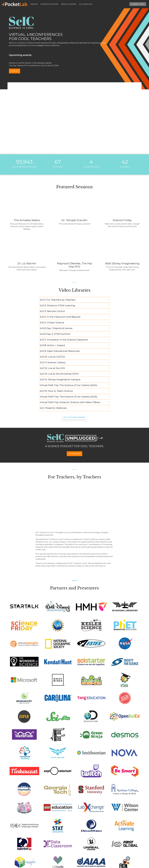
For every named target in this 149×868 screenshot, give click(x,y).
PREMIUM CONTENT (69, 4)
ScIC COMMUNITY (86, 4)
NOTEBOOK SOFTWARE (49, 4)
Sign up (15, 71)
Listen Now (74, 454)
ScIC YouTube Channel (75, 417)
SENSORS (34, 4)
